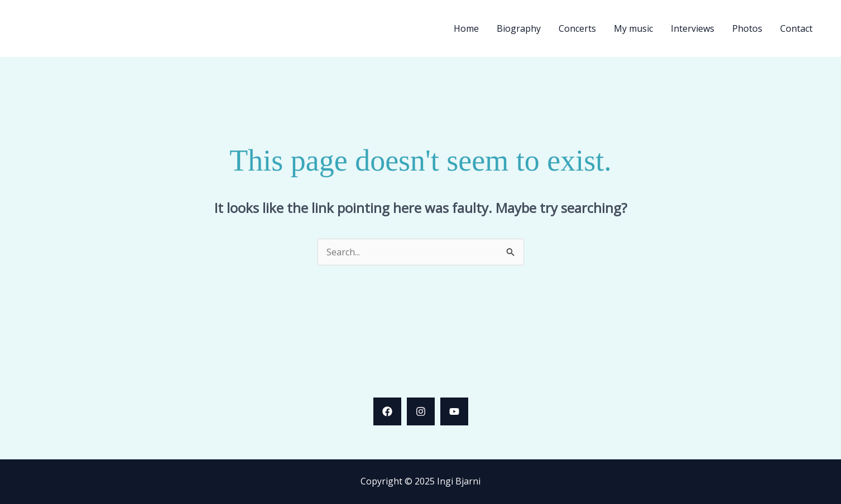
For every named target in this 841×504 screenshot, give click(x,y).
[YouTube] (454, 411)
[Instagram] (421, 411)
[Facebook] (387, 411)
